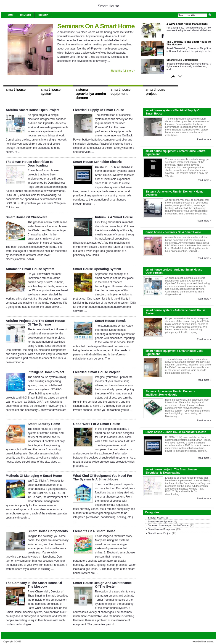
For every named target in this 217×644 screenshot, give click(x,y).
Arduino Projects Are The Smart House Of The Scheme (35, 323)
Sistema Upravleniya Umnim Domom (169, 525)
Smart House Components (182, 60)
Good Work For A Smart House (97, 424)
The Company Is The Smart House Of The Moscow (34, 585)
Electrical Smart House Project (96, 372)
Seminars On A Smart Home (96, 26)
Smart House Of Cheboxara (26, 217)
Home (10, 15)
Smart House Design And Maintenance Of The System (102, 585)
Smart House (108, 6)
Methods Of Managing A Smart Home (34, 476)
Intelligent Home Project (46, 372)
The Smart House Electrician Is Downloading (29, 164)
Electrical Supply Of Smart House (99, 110)
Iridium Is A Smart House (114, 217)
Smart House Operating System (97, 269)
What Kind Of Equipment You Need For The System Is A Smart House (103, 477)
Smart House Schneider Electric (97, 162)
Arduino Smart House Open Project (33, 110)
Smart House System (160, 521)
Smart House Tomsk (110, 321)
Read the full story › (123, 71)
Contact (26, 15)
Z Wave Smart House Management (187, 24)
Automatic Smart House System (30, 269)
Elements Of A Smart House (94, 531)
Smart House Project (160, 533)
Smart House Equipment (162, 529)
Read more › (204, 139)
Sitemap (43, 15)
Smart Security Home (44, 424)
